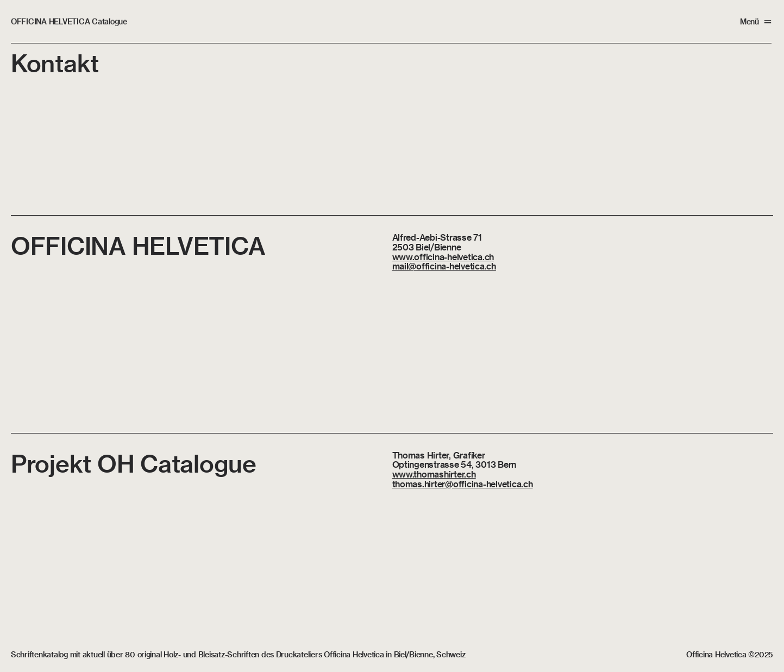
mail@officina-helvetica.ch (444, 266)
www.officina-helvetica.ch (443, 257)
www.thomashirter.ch (434, 474)
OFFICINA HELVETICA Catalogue (69, 21)
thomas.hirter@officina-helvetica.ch (463, 484)
